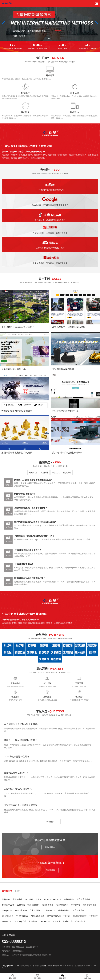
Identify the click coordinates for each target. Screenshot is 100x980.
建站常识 (33, 472)
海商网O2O (7, 921)
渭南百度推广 (33, 905)
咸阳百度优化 (48, 905)
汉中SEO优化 (50, 910)
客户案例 (37, 977)
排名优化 (56, 472)
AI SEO (47, 899)
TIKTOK (67, 916)
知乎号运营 (68, 921)
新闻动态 (63, 977)
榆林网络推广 (64, 910)
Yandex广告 (45, 921)
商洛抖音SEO (21, 910)
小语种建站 (17, 899)
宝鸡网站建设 (62, 905)
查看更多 (50, 822)
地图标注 (56, 921)
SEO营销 (29, 899)
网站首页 (12, 977)
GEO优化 (57, 899)
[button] (49, 39)
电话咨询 (88, 977)
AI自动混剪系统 (38, 916)
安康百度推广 (35, 910)
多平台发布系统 (54, 916)
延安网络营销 (78, 910)
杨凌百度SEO (8, 905)
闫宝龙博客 (75, 905)
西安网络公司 (8, 916)
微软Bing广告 (21, 921)
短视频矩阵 (69, 899)
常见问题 (44, 472)
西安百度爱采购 (83, 899)
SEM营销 (21, 905)
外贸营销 (67, 472)
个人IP (39, 899)
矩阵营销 (33, 921)
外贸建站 (6, 899)
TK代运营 (94, 916)
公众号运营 (80, 921)
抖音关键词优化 (90, 905)
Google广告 (7, 910)
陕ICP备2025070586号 (65, 966)
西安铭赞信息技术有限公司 (30, 966)
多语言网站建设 (80, 916)
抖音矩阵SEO (22, 916)
